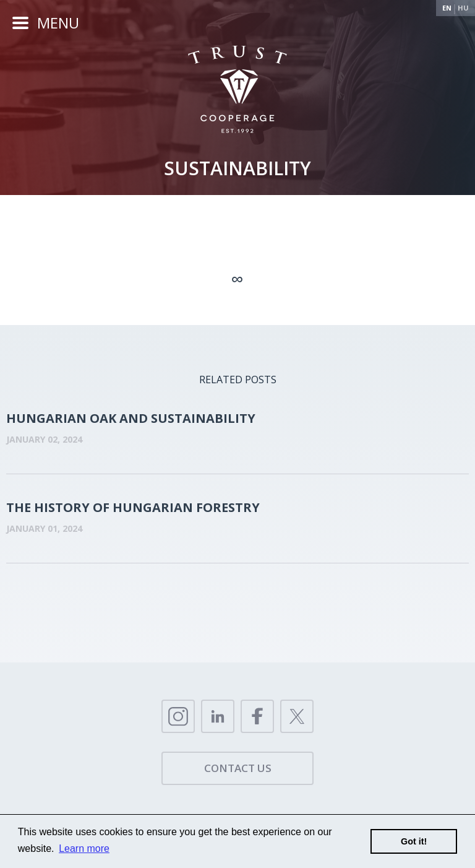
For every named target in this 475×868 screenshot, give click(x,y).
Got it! (414, 841)
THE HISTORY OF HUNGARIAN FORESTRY (133, 507)
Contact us (238, 768)
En (447, 8)
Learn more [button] (84, 848)
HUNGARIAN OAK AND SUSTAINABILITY (131, 418)
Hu (463, 8)
